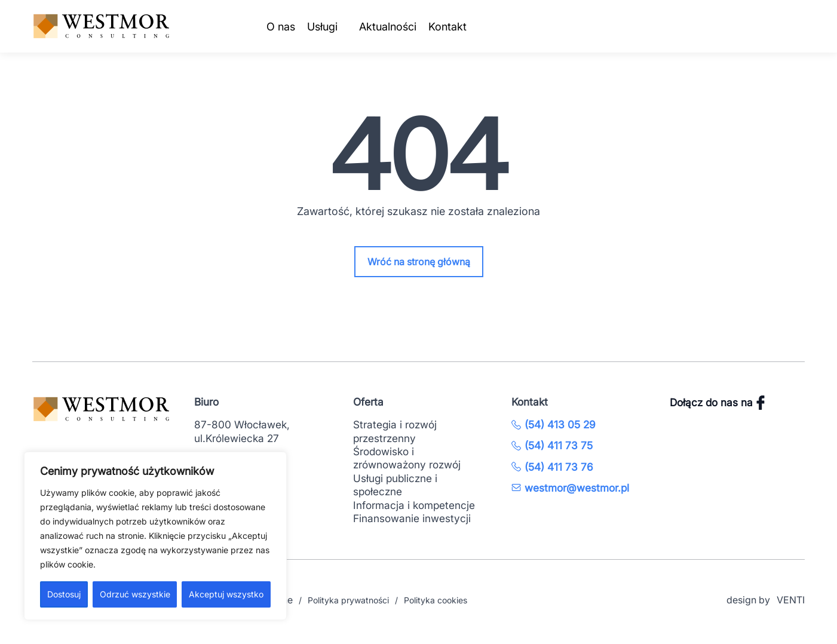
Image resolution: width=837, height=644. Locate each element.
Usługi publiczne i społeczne (395, 485)
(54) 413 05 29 (554, 424)
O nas (281, 27)
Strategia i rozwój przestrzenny (395, 431)
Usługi (322, 27)
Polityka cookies (436, 600)
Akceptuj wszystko (226, 594)
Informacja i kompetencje (414, 505)
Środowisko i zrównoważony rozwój (407, 458)
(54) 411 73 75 (552, 445)
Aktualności (388, 27)
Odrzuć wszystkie (135, 594)
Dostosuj (64, 594)
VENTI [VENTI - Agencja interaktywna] (791, 600)
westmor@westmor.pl (570, 488)
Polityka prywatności (348, 600)
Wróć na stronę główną (419, 262)
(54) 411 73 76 (552, 467)
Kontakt (447, 27)
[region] (155, 536)
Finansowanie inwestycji (412, 518)
